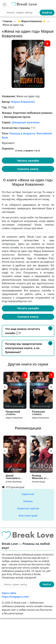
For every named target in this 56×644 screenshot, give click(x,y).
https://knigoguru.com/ (16, 597)
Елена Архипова (14, 482)
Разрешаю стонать (38, 413)
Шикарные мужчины (26, 122)
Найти (47, 12)
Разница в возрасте (22, 133)
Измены (28, 501)
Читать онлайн (28, 161)
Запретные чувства (28, 508)
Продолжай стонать (13, 413)
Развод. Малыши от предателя (39, 477)
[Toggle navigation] (4, 4)
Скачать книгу (28, 169)
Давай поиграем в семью (13, 477)
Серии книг (28, 494)
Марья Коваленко (23, 102)
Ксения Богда (38, 482)
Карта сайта (9, 593)
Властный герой (28, 516)
